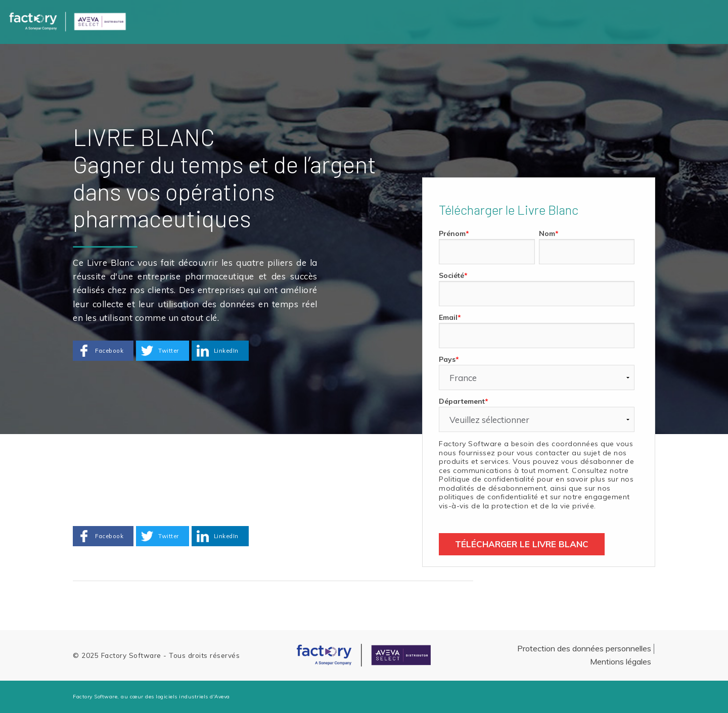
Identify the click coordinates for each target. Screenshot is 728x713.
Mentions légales (621, 661)
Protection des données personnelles (584, 648)
